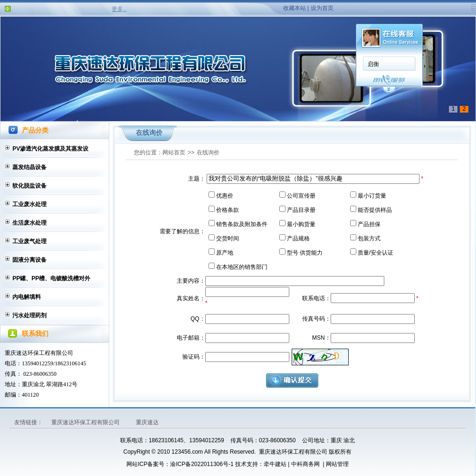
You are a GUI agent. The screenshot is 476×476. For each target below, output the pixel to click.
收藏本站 (295, 8)
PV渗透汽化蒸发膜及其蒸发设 (50, 149)
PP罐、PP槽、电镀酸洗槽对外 (51, 278)
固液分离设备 (29, 260)
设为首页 (322, 8)
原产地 (225, 253)
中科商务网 (305, 464)
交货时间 (228, 238)
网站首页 (174, 152)
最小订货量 (372, 196)
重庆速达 (147, 422)
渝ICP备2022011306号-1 (202, 464)
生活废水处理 (29, 223)
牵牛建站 (275, 464)
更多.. (119, 9)
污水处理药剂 (29, 315)
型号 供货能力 (305, 253)
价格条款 (228, 210)
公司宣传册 (301, 196)
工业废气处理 (29, 241)
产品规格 (298, 238)
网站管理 (337, 464)
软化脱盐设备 (29, 186)
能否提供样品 (375, 210)
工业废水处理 (29, 204)
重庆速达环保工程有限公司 (86, 422)
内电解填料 (27, 297)
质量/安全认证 (376, 253)
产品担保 (369, 224)
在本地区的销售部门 (242, 267)
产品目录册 (301, 210)
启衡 (373, 64)
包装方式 (369, 238)
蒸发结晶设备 (29, 167)
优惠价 (225, 196)
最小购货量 (301, 224)
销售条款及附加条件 (242, 224)
